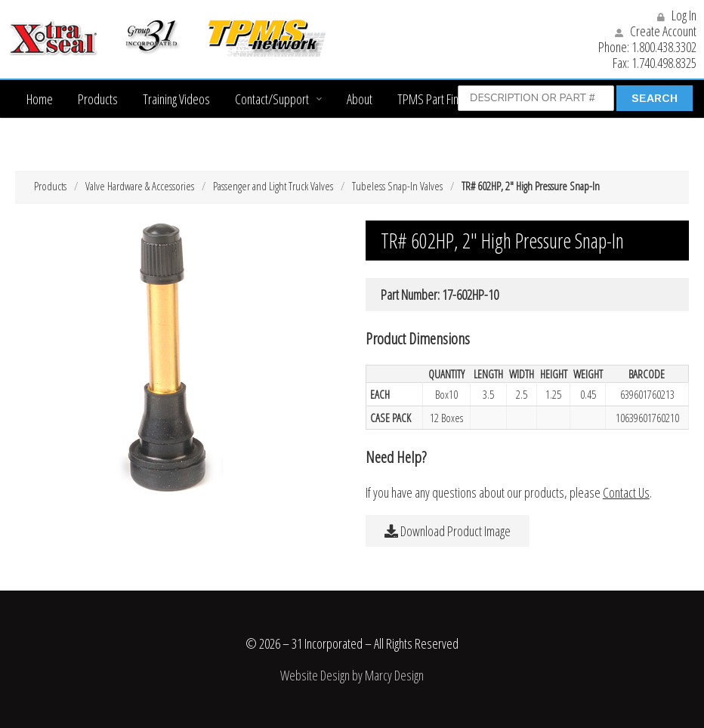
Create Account (656, 31)
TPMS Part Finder (436, 99)
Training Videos (176, 99)
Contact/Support (272, 99)
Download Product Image (448, 531)
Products (98, 99)
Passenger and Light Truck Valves (273, 186)
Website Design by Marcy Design (352, 675)
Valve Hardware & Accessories (140, 186)
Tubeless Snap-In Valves (397, 186)
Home (40, 99)
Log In (677, 15)
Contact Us (626, 492)
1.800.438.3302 (664, 47)
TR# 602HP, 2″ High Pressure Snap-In (531, 186)
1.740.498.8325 (664, 63)
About (360, 99)
